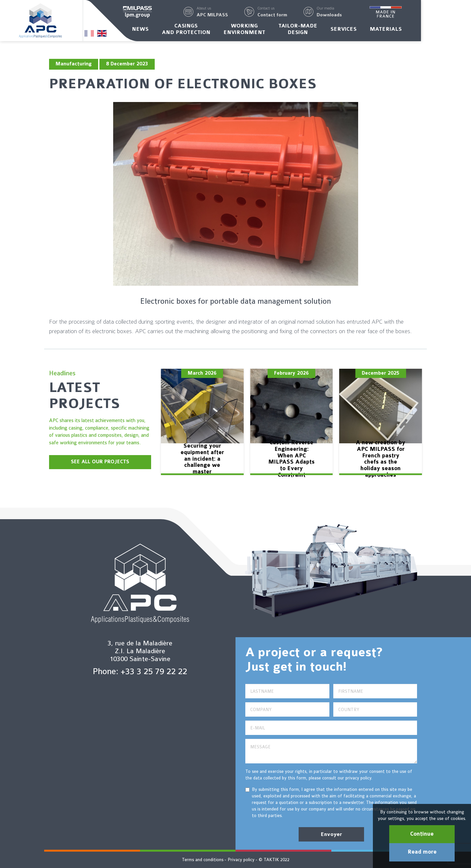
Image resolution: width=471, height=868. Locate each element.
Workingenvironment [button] (269, 30)
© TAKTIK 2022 (274, 860)
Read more (422, 852)
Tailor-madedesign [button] (323, 30)
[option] (202, 422)
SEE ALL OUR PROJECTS (100, 462)
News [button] (165, 30)
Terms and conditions (203, 860)
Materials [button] (411, 30)
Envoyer (331, 834)
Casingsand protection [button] (211, 30)
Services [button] (369, 30)
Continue (422, 834)
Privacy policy (241, 860)
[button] (237, 12)
